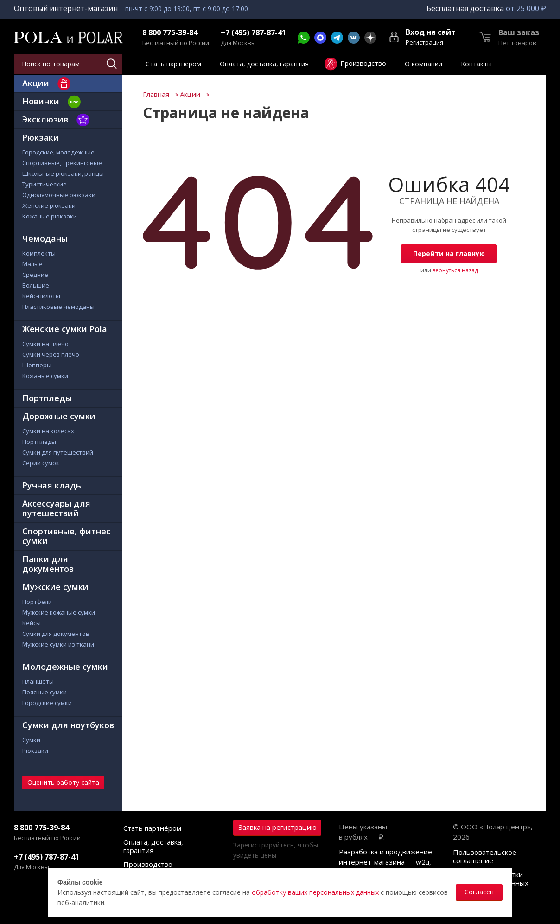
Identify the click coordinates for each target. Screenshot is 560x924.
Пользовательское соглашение (485, 856)
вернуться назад (455, 270)
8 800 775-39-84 (170, 33)
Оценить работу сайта (63, 782)
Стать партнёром (152, 828)
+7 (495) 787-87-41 (253, 33)
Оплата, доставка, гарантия (153, 846)
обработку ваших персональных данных (315, 892)
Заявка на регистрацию (277, 827)
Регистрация (424, 42)
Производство (148, 864)
